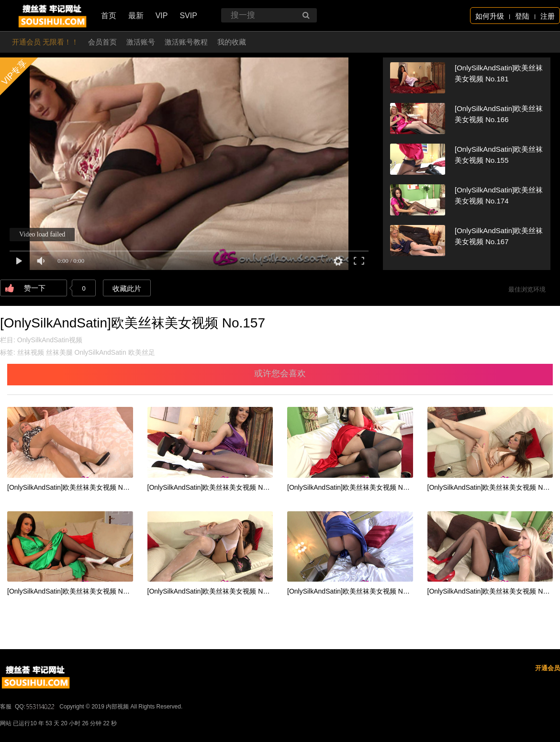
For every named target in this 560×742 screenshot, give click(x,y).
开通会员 (548, 668)
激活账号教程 (186, 42)
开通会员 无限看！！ (45, 42)
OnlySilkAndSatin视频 (50, 340)
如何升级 (490, 16)
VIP (162, 16)
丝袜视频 (31, 352)
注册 (548, 16)
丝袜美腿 (59, 352)
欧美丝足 (142, 352)
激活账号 (141, 42)
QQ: (35, 707)
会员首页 (102, 42)
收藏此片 (127, 288)
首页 (109, 16)
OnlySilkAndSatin (101, 352)
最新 (136, 16)
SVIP (188, 16)
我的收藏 (232, 42)
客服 (6, 707)
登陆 (522, 16)
